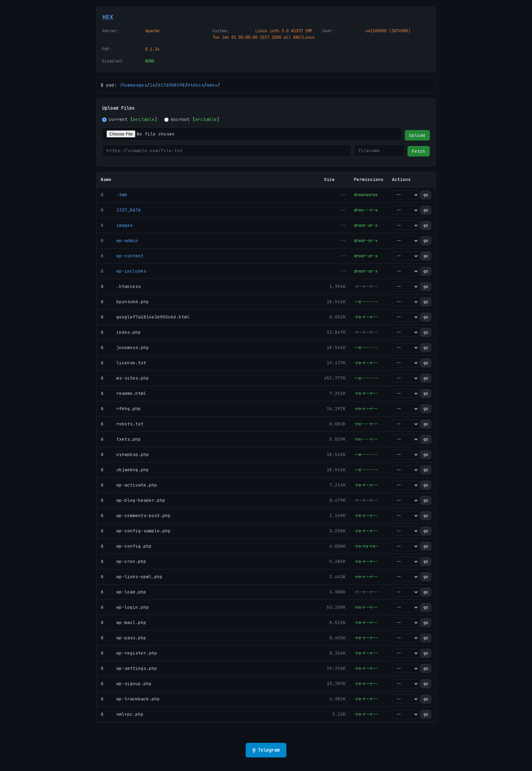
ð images (117, 225)
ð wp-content (122, 256)
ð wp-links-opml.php (132, 577)
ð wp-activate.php (129, 485)
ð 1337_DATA (121, 210)
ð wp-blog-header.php (133, 500)
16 (152, 85)
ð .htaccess (121, 286)
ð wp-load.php (123, 592)
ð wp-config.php (126, 546)
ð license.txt (123, 363)
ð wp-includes (123, 271)
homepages (135, 85)
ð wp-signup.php (126, 684)
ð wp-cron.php (123, 561)
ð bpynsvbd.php (125, 302)
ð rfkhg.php (121, 409)
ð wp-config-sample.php (136, 531)
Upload (417, 135)
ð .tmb (114, 195)
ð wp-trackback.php (130, 699)
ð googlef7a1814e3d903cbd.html (145, 317)
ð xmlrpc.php (122, 714)
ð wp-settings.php (129, 668)
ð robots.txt (122, 424)
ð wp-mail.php (123, 622)
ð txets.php (121, 439)
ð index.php (121, 332)
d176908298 (171, 85)
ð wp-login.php (125, 607)
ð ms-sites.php (125, 378)
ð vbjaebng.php (125, 470)
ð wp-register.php (129, 653)
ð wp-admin (119, 241)
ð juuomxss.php (125, 347)
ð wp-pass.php (123, 638)
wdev (212, 85)
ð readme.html (123, 393)
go (426, 195)
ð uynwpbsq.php (125, 454)
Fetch (419, 151)
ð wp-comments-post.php (136, 516)
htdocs (196, 85)
